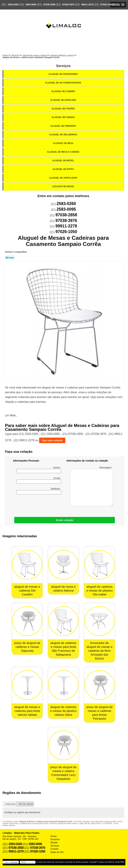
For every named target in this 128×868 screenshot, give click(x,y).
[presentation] (35, 505)
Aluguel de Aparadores (63, 74)
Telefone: (39, 491)
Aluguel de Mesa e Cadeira (63, 152)
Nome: (39, 470)
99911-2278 (87, 4)
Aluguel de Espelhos (63, 100)
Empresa (55, 839)
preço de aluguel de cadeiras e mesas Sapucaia (27, 647)
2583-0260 (13, 4)
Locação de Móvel (63, 186)
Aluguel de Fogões (63, 109)
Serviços (63, 66)
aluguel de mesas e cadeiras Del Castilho (27, 591)
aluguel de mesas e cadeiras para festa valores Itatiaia (27, 711)
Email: (39, 480)
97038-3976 (68, 4)
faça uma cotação (52, 440)
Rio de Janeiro (26, 804)
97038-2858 (49, 4)
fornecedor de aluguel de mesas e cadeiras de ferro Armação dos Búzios (99, 651)
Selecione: (11, 804)
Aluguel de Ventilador (63, 178)
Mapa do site (57, 852)
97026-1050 (106, 4)
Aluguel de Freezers (63, 126)
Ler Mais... (12, 415)
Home (54, 836)
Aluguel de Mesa (64, 143)
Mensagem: (92, 486)
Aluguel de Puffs (63, 169)
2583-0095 (31, 4)
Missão (54, 843)
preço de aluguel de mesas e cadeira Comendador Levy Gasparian (63, 773)
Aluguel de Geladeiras (63, 135)
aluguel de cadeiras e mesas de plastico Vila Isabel (100, 591)
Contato (55, 849)
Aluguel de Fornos (63, 117)
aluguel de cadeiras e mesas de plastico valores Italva (63, 711)
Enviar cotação (65, 520)
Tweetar (10, 257)
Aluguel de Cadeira (64, 91)
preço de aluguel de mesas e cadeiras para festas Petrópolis (99, 713)
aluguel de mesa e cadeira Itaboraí (63, 589)
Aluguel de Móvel (63, 161)
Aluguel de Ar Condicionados (63, 83)
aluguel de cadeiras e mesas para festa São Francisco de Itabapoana (63, 649)
